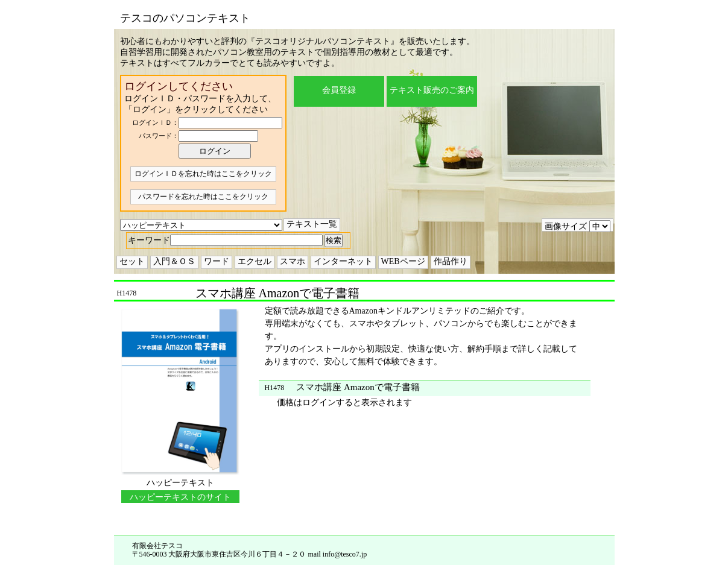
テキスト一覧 (312, 224)
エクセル (255, 261)
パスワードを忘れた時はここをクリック (203, 197)
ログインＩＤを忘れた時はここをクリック (203, 174)
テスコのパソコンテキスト (185, 18)
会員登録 (339, 90)
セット (132, 261)
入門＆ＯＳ (174, 261)
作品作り (451, 261)
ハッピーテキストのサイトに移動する (180, 498)
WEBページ (403, 261)
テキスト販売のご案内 (432, 90)
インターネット (343, 261)
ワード (217, 261)
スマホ (293, 261)
